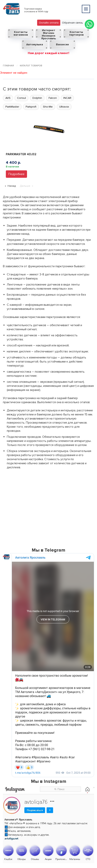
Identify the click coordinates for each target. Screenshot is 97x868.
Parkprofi (31, 107)
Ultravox (64, 107)
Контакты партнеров (76, 33)
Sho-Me (48, 107)
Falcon (53, 98)
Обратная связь (73, 23)
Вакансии (62, 44)
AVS (8, 98)
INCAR (67, 98)
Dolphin (37, 98)
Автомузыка (35, 44)
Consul (21, 98)
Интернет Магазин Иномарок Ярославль (48, 34)
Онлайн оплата (49, 23)
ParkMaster (12, 107)
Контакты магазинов (21, 33)
